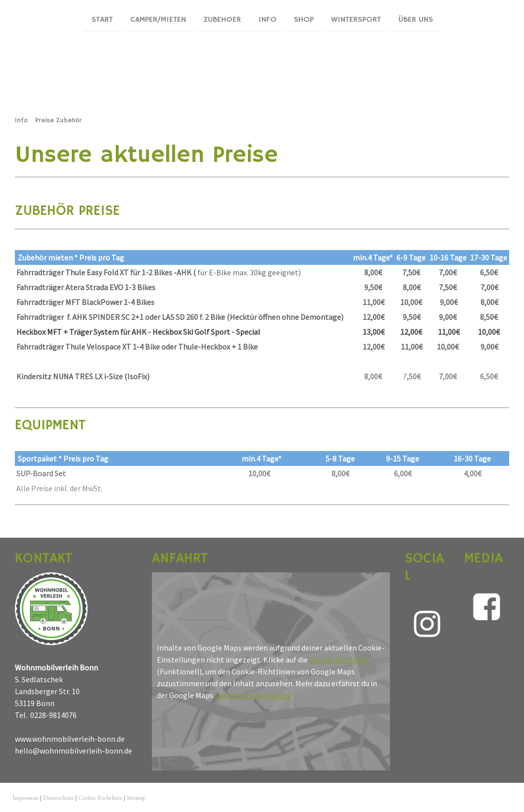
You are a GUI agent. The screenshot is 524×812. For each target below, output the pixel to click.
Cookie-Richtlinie (339, 660)
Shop (304, 19)
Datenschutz (58, 797)
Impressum (25, 797)
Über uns (416, 19)
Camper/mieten (158, 19)
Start (102, 19)
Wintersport (356, 19)
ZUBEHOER (222, 19)
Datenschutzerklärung (253, 695)
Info (267, 19)
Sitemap (136, 797)
